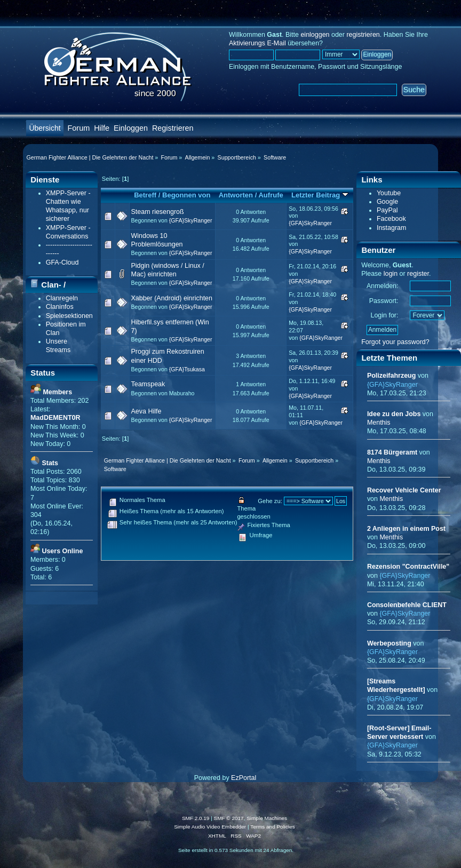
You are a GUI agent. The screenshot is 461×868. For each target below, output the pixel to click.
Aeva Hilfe (146, 411)
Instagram (391, 228)
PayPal (387, 210)
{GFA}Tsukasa (187, 369)
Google (387, 202)
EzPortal (244, 778)
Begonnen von (186, 195)
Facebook (391, 219)
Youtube (389, 193)
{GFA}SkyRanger (191, 220)
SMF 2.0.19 (196, 818)
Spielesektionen (69, 316)
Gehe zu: (270, 501)
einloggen (315, 35)
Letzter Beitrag (320, 195)
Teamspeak (148, 384)
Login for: (385, 315)
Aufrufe (271, 195)
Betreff (145, 195)
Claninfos (60, 307)
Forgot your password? (395, 342)
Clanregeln (62, 298)
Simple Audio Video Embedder (210, 827)
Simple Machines (267, 818)
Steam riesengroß (158, 212)
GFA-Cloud (62, 262)
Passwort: (384, 301)
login (391, 274)
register (418, 274)
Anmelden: (383, 286)
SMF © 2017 (229, 818)
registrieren (363, 35)
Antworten (236, 195)
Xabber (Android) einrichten (172, 298)
